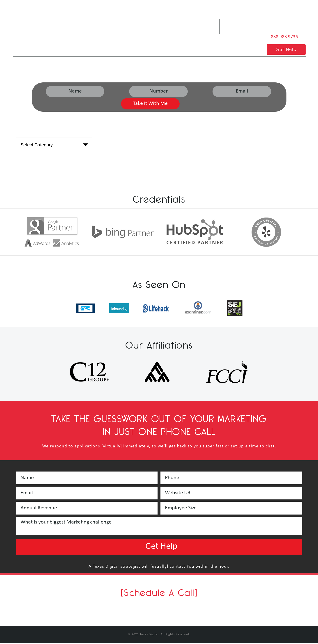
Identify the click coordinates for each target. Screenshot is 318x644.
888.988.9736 (283, 37)
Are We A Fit (111, 24)
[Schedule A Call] (159, 593)
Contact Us (260, 24)
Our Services (150, 24)
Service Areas (191, 24)
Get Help (285, 50)
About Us (75, 24)
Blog (231, 22)
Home (50, 22)
